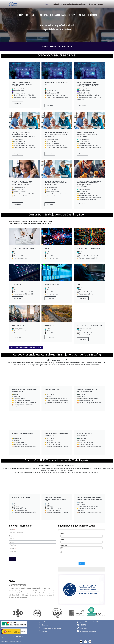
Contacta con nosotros (96, 4)
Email (11, 536)
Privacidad (12, 641)
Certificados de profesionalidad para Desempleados (69, 4)
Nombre (12, 530)
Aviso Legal (4, 641)
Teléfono (12, 542)
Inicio (47, 4)
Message (12, 549)
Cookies (19, 641)
